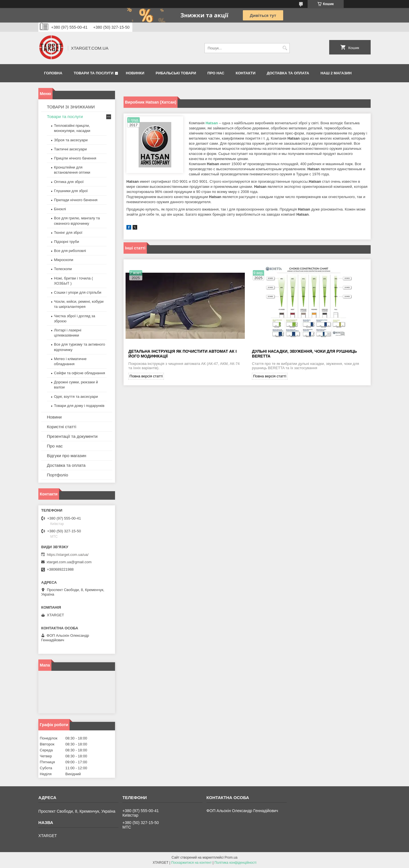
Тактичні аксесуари (70, 149)
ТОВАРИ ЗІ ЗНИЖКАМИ (71, 107)
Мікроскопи (64, 260)
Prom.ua (231, 858)
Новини (54, 417)
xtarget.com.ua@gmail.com (69, 562)
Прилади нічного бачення (76, 200)
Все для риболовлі (70, 251)
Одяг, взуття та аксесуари (76, 397)
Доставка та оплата (288, 73)
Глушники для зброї (71, 191)
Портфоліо (58, 475)
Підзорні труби (66, 242)
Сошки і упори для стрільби (78, 292)
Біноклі (60, 209)
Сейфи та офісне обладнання (80, 373)
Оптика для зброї (69, 182)
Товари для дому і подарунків (79, 406)
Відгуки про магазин (67, 456)
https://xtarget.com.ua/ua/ (68, 555)
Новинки (135, 73)
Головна (53, 73)
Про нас (216, 73)
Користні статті (61, 427)
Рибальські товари (176, 73)
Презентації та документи (72, 436)
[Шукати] (285, 48)
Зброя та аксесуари (71, 140)
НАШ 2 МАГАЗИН (336, 73)
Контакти (246, 73)
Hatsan (212, 123)
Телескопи (63, 269)
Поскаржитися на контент (191, 863)
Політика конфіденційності (235, 863)
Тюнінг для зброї (68, 233)
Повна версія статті (146, 377)
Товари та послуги (93, 73)
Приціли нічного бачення (75, 158)
